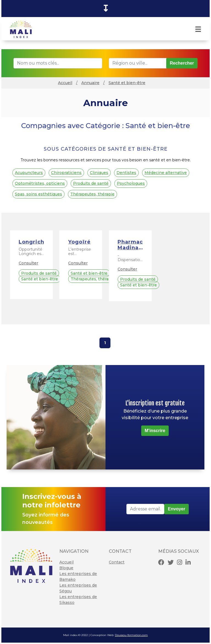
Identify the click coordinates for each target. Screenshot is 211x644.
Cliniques (99, 173)
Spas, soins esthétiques (38, 194)
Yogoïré (79, 242)
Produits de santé (91, 183)
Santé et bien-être (127, 83)
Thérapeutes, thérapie (92, 194)
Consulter (28, 263)
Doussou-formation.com (131, 635)
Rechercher (182, 63)
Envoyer (177, 509)
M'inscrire (155, 431)
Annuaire (90, 83)
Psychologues (131, 183)
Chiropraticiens (66, 173)
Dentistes (126, 173)
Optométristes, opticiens (40, 183)
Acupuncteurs (29, 173)
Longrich (31, 242)
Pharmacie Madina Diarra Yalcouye (130, 245)
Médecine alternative (166, 173)
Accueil (65, 83)
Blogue (66, 568)
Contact (117, 562)
